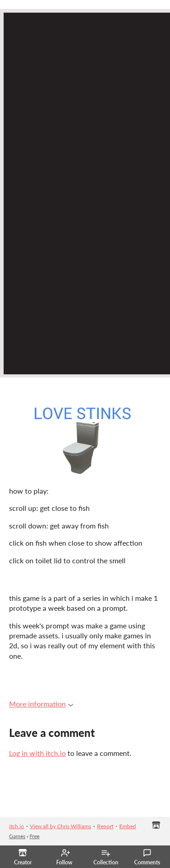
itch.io (17, 826)
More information (41, 704)
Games (17, 836)
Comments (147, 857)
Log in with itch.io (37, 753)
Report (105, 826)
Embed (128, 826)
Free (34, 836)
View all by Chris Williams (61, 826)
